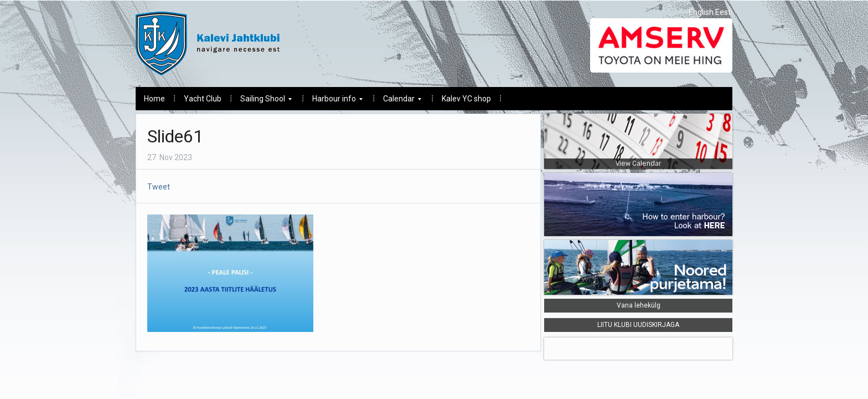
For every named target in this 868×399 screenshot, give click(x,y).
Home (154, 99)
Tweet (159, 187)
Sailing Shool (262, 102)
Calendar (398, 102)
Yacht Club (203, 99)
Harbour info (333, 102)
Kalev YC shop (466, 99)
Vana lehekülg (639, 305)
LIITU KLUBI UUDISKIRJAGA (638, 325)
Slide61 (175, 136)
